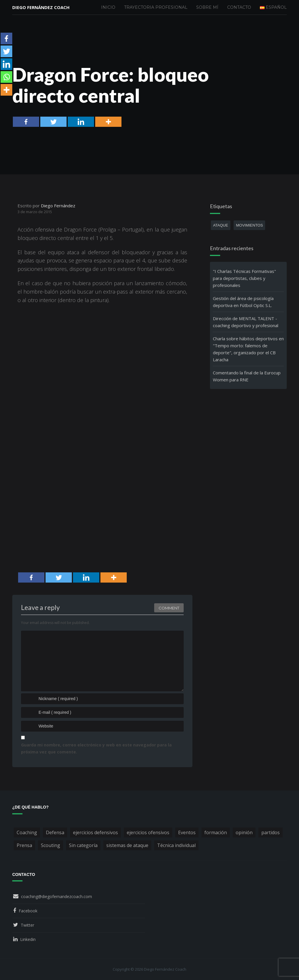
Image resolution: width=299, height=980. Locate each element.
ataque (221, 225)
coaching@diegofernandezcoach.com (57, 896)
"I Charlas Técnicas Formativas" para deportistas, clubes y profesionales (244, 278)
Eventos (187, 832)
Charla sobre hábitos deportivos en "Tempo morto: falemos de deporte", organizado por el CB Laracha (248, 349)
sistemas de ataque (127, 845)
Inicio (108, 7)
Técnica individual (176, 845)
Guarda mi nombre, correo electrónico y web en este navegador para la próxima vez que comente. (96, 748)
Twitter (27, 925)
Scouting (51, 845)
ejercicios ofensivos (148, 832)
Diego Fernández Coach (41, 7)
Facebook (28, 911)
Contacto (239, 7)
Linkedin (28, 939)
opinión (244, 832)
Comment (169, 608)
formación (216, 832)
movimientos (249, 225)
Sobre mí (207, 7)
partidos (271, 832)
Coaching (27, 832)
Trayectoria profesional (156, 7)
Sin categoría (83, 845)
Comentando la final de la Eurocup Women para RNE (247, 376)
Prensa (24, 845)
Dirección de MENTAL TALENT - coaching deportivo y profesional (246, 322)
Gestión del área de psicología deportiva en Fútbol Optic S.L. (243, 302)
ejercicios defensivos (95, 832)
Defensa (55, 832)
